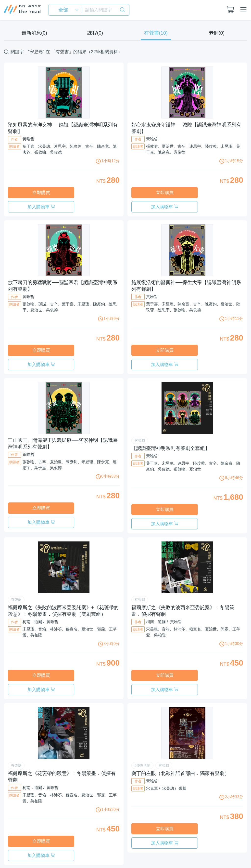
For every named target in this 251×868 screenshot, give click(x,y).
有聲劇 (140, 412)
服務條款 (167, 842)
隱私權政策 (190, 842)
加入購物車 (93, 193)
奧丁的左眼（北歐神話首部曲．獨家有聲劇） (180, 716)
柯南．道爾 (32, 579)
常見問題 (214, 842)
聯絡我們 (235, 842)
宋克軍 (152, 731)
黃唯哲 (28, 139)
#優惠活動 (142, 709)
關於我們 (145, 842)
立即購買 (35, 193)
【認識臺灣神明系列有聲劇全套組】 (171, 420)
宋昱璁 (168, 731)
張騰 (182, 731)
